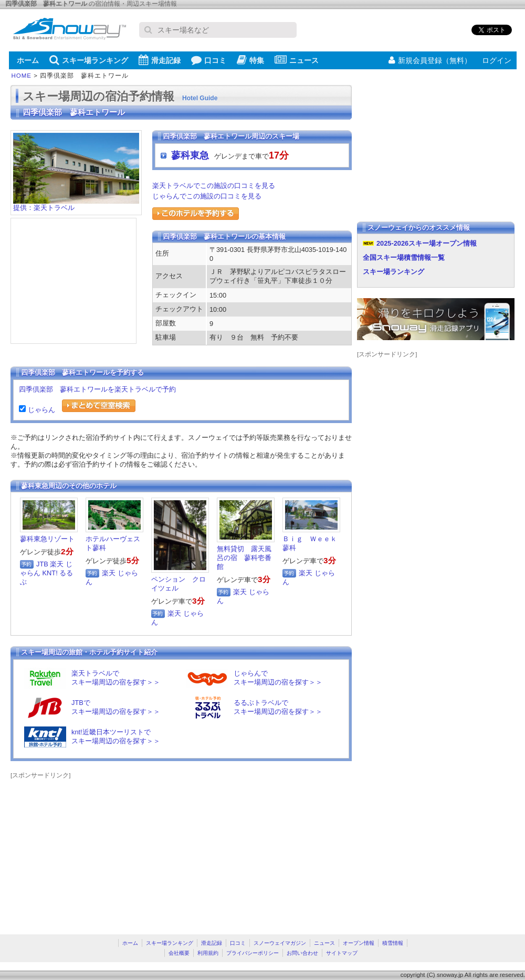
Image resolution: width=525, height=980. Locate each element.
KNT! (50, 573)
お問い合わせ (302, 953)
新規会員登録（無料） (430, 60)
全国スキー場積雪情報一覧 (404, 257)
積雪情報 (393, 943)
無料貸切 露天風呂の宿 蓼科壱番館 (244, 558)
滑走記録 (160, 60)
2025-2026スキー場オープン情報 (427, 243)
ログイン (497, 60)
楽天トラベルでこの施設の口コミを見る (214, 186)
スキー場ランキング (89, 60)
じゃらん (40, 410)
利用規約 (208, 953)
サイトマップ (342, 953)
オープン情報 (359, 943)
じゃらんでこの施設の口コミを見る (207, 196)
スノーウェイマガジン (280, 943)
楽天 (57, 564)
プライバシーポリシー (253, 953)
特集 (250, 60)
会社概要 (179, 953)
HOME (22, 76)
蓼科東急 (190, 155)
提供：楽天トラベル (76, 204)
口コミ (209, 60)
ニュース (297, 60)
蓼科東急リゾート (47, 539)
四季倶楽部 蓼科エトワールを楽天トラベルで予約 (97, 389)
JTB (42, 564)
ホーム (28, 60)
